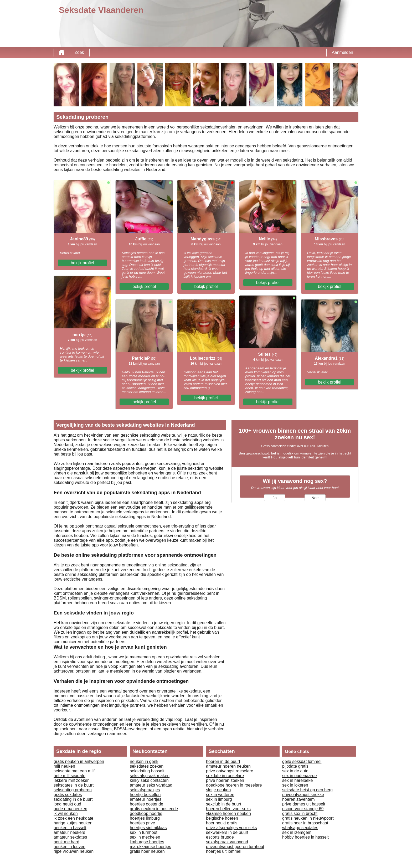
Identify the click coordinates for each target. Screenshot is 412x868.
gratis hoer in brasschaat (305, 823)
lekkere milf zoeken (72, 780)
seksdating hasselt (147, 771)
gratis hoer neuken (147, 851)
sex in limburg (219, 799)
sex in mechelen (145, 837)
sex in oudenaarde (300, 776)
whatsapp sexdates (300, 828)
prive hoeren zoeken (225, 780)
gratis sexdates (68, 795)
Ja (275, 498)
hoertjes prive (142, 823)
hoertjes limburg (145, 818)
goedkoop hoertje (146, 813)
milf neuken (64, 766)
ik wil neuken (66, 813)
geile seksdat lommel (302, 761)
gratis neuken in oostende (154, 809)
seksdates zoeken (147, 766)
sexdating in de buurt (73, 799)
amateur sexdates (70, 837)
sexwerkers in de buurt (227, 832)
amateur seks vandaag (151, 785)
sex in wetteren (220, 795)
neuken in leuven (69, 847)
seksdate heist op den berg (307, 790)
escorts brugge (220, 837)
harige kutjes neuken (73, 823)
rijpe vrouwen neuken (74, 851)
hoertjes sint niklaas (148, 828)
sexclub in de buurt (224, 804)
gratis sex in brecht (300, 813)
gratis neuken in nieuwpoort (308, 818)
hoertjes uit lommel (224, 851)
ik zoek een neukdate (73, 818)
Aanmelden (343, 52)
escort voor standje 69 (303, 809)
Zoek (79, 52)
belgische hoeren (222, 818)
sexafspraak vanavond (227, 842)
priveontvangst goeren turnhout (235, 847)
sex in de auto (295, 771)
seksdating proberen (73, 790)
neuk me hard (66, 842)
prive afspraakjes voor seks (231, 828)
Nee (315, 498)
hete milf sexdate (69, 776)
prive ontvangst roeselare (230, 771)
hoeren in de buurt (223, 761)
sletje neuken (218, 790)
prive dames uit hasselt (304, 804)
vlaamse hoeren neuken (228, 813)
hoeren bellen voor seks (228, 809)
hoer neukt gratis (222, 823)
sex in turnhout (144, 832)
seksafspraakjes (145, 790)
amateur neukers (69, 832)
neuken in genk (144, 761)
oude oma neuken (70, 809)
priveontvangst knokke (303, 795)
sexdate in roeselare (225, 776)
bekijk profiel (82, 263)
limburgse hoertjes (147, 842)
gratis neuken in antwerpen (79, 761)
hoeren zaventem (298, 799)
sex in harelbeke (298, 780)
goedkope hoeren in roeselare (234, 785)
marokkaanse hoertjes (150, 847)
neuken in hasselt (70, 828)
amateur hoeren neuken (228, 766)
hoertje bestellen (145, 795)
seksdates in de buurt (74, 785)
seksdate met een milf (74, 771)
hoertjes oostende (146, 804)
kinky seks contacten (149, 780)
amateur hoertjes (146, 799)
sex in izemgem (297, 832)
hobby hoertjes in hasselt (305, 837)
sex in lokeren (295, 785)
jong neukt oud (67, 804)
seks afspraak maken (150, 776)
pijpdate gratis (295, 766)
